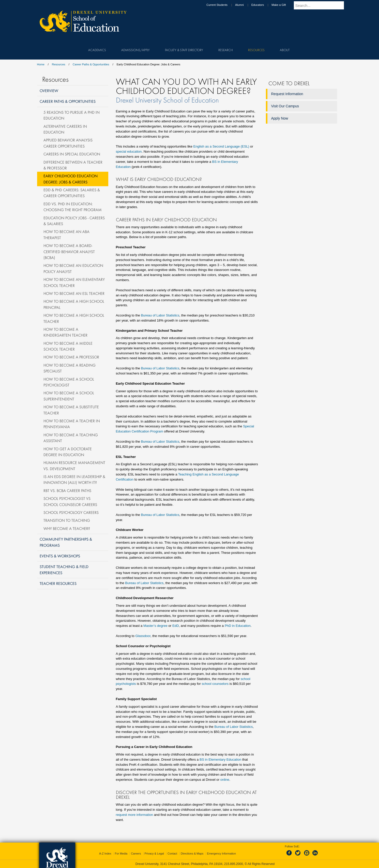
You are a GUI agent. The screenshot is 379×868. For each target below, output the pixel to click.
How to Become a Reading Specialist (70, 368)
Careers (136, 853)
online (225, 780)
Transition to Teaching (67, 520)
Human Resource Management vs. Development (74, 465)
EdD (176, 626)
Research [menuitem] (226, 50)
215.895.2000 (234, 864)
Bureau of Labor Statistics (160, 315)
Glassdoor (143, 636)
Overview (49, 91)
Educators (263, 5)
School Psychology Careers (71, 512)
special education (129, 151)
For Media (121, 853)
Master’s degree (155, 626)
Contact (172, 853)
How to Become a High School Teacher (74, 318)
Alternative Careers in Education (65, 129)
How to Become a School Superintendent (69, 396)
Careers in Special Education (72, 154)
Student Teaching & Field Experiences (64, 569)
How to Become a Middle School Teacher (68, 346)
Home (41, 64)
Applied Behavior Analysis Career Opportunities (68, 143)
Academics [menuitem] (97, 50)
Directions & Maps (192, 853)
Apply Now (280, 118)
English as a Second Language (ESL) (221, 146)
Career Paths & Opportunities (91, 64)
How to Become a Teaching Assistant (71, 438)
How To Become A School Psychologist (69, 382)
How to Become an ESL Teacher (74, 293)
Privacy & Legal (154, 853)
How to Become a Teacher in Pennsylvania (72, 424)
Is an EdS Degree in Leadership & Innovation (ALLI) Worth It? (74, 479)
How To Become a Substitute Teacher (71, 410)
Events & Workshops (60, 556)
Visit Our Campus (285, 106)
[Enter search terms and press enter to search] (322, 5)
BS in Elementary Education (220, 759)
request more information (135, 815)
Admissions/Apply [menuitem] (135, 50)
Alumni (244, 5)
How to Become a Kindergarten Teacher (65, 332)
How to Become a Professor (71, 357)
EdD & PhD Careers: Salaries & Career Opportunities (72, 193)
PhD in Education (238, 626)
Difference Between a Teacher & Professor (73, 165)
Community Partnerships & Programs (66, 542)
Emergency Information (221, 853)
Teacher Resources (58, 583)
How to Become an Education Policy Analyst (73, 268)
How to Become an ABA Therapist (66, 234)
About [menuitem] (285, 50)
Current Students (222, 5)
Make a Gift (283, 5)
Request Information (287, 94)
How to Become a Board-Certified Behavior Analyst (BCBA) (69, 251)
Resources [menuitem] (256, 50)
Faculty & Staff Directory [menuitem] (184, 50)
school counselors (215, 684)
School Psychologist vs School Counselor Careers (70, 501)
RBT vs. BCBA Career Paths (67, 490)
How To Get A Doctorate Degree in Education (68, 452)
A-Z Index (105, 853)
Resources (59, 64)
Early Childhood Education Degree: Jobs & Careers (71, 179)
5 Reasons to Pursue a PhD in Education (72, 115)
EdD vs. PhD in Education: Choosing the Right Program (73, 207)
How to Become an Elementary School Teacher (74, 282)
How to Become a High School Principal (74, 304)
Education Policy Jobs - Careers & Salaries (74, 221)
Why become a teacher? (67, 528)
